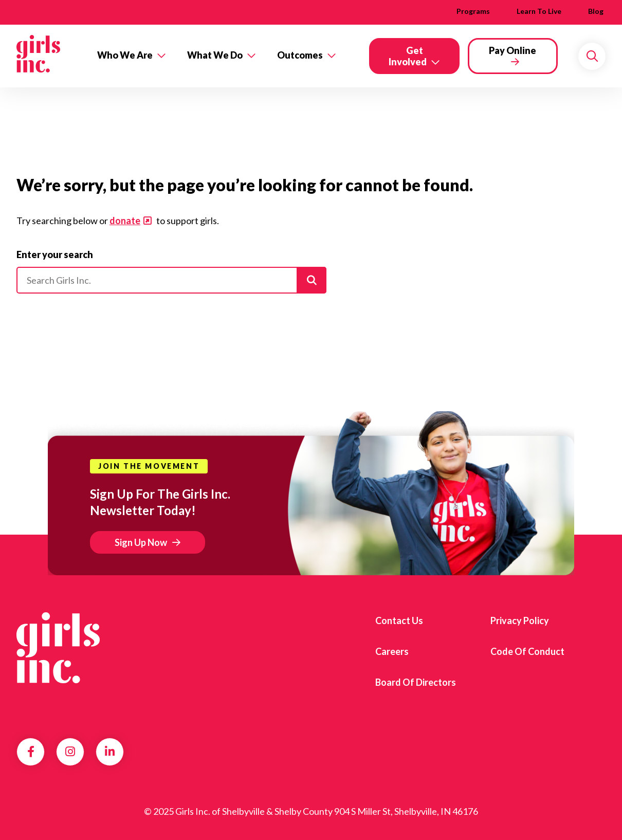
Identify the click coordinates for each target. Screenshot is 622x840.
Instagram (70, 752)
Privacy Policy (520, 620)
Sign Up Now (141, 542)
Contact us (399, 620)
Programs (473, 11)
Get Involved (408, 56)
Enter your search (55, 254)
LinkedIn (110, 752)
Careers (392, 651)
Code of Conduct (527, 651)
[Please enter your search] (171, 280)
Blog (596, 11)
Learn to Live (539, 11)
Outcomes (300, 55)
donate (125, 221)
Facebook (31, 752)
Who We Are (125, 55)
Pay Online (513, 50)
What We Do (215, 55)
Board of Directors (416, 682)
